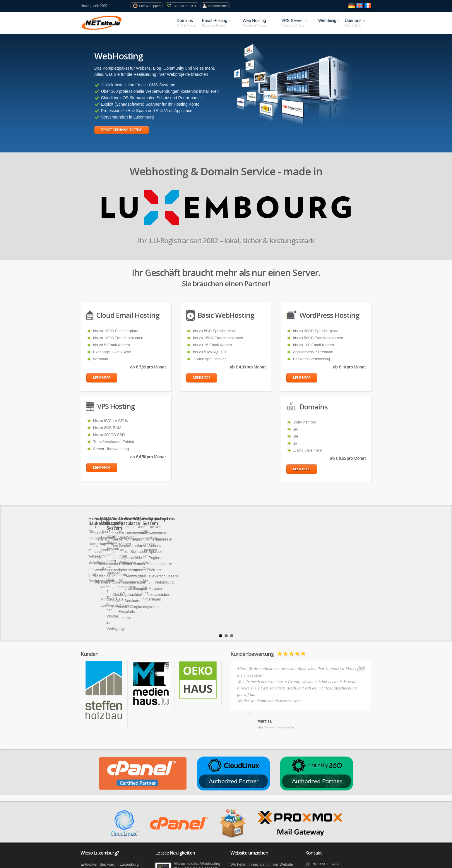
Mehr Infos (102, 378)
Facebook (100, 855)
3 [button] (232, 560)
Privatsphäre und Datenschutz (154, 855)
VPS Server (295, 23)
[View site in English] (360, 8)
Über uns (356, 23)
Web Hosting (257, 23)
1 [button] (221, 560)
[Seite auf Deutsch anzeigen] (352, 8)
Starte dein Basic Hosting (122, 130)
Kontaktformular (326, 825)
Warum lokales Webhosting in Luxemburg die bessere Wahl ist (197, 793)
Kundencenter (218, 6)
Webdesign (328, 20)
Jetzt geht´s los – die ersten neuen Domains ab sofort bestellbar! (197, 816)
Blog (84, 855)
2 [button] (226, 560)
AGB (119, 855)
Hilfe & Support (150, 6)
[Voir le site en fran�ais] (368, 8)
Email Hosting (217, 23)
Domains (185, 20)
